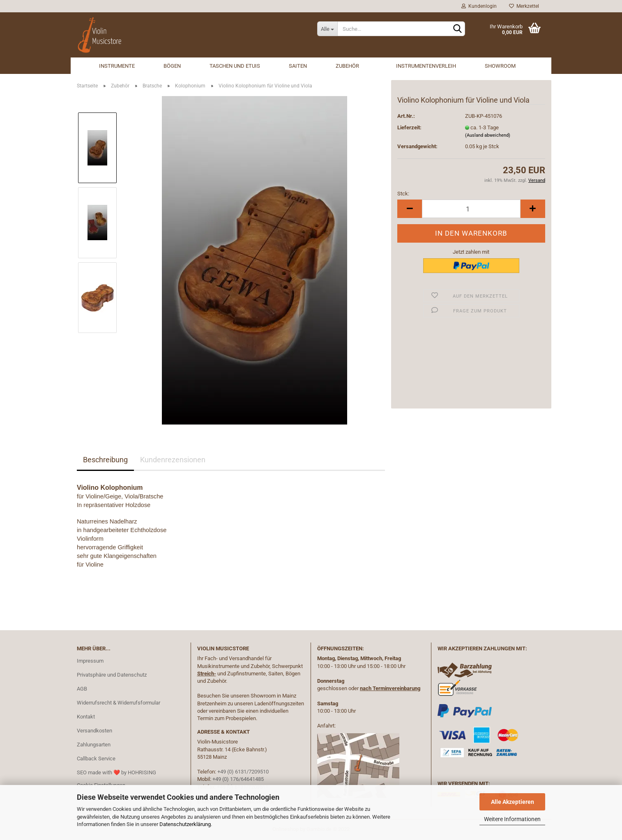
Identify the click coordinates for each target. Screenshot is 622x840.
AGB (82, 689)
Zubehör (347, 66)
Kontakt (86, 717)
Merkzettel (524, 6)
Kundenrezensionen (173, 460)
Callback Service (96, 759)
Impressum (90, 661)
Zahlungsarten (94, 745)
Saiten (298, 66)
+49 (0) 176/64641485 (238, 779)
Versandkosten (94, 731)
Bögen (172, 66)
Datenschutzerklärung (185, 824)
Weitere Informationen (512, 819)
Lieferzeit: (409, 127)
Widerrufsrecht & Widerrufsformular (119, 703)
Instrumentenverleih (426, 66)
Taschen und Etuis (235, 66)
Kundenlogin (479, 6)
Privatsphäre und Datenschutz (112, 675)
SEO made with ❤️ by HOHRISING (116, 772)
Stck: (403, 194)
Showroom (500, 66)
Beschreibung (105, 460)
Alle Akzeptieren (513, 802)
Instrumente (117, 66)
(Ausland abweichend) (488, 135)
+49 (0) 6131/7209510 (243, 772)
